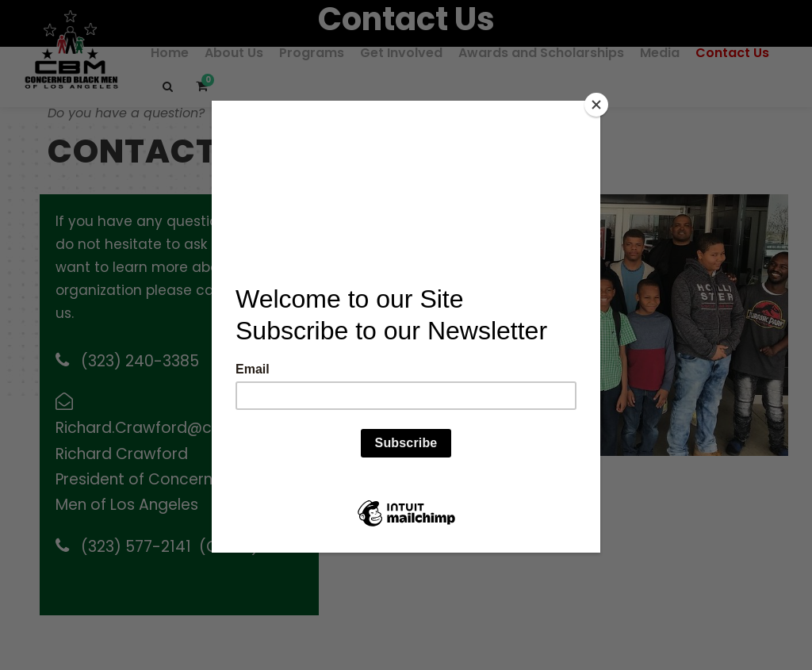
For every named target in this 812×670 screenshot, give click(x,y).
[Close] (596, 105)
